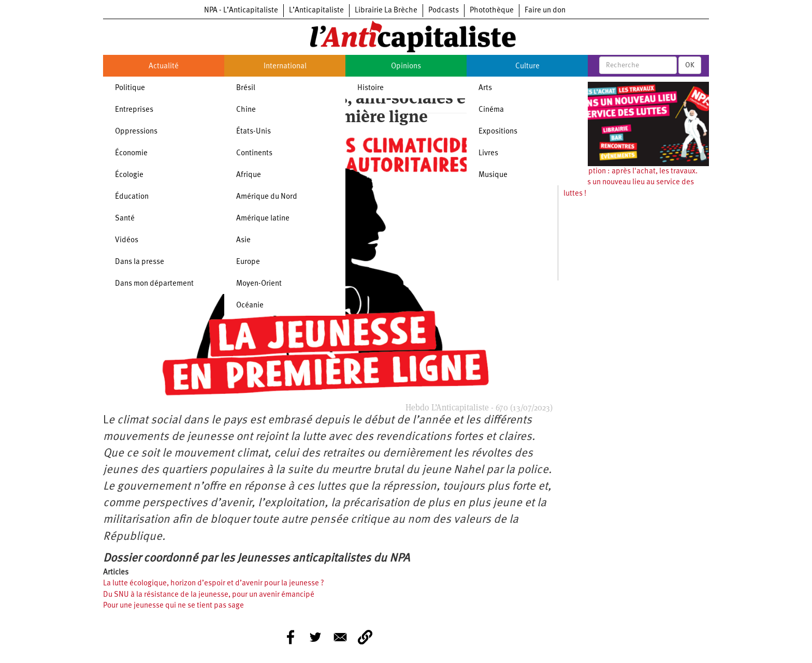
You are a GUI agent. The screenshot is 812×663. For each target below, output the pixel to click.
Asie (243, 240)
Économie (131, 153)
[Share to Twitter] (315, 637)
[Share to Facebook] (291, 637)
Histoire (371, 88)
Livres (488, 153)
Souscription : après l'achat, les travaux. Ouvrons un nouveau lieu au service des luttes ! (630, 183)
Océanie (250, 306)
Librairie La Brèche (386, 11)
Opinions (406, 67)
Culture (527, 67)
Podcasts (444, 11)
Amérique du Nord (267, 197)
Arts (485, 88)
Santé (125, 219)
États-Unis (253, 132)
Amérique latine (263, 219)
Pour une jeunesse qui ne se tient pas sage (173, 606)
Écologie (129, 175)
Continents (254, 153)
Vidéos (127, 240)
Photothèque (492, 11)
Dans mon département (154, 284)
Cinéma (491, 110)
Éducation (132, 197)
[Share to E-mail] (340, 637)
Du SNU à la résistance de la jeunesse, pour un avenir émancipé (209, 595)
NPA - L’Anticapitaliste (241, 11)
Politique (130, 88)
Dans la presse (140, 262)
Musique (493, 175)
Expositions (498, 132)
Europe (248, 262)
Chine (246, 110)
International (285, 67)
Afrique (249, 175)
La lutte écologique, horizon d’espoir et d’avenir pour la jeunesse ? (214, 584)
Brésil (246, 88)
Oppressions (136, 132)
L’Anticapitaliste (316, 11)
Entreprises (134, 110)
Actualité (164, 67)
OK (690, 65)
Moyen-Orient (259, 284)
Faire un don (545, 11)
